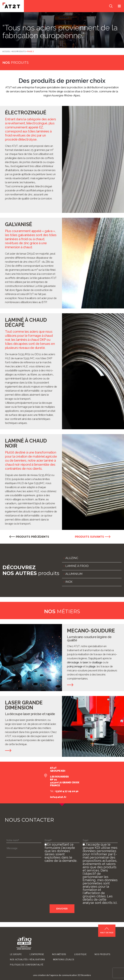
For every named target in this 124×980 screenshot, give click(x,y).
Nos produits (19, 51)
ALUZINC (72, 558)
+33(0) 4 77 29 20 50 (66, 791)
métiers (62, 611)
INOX (69, 582)
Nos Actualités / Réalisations (28, 960)
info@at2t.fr (58, 797)
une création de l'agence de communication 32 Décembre (62, 975)
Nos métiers (59, 954)
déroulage (73, 662)
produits (15, 63)
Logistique (80, 954)
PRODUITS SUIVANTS (93, 537)
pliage (92, 666)
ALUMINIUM (74, 574)
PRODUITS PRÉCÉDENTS (29, 537)
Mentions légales (64, 960)
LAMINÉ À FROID (77, 566)
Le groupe (16, 954)
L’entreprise (37, 954)
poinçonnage (75, 666)
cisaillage (97, 662)
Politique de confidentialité (27, 965)
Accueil (6, 51)
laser (85, 662)
